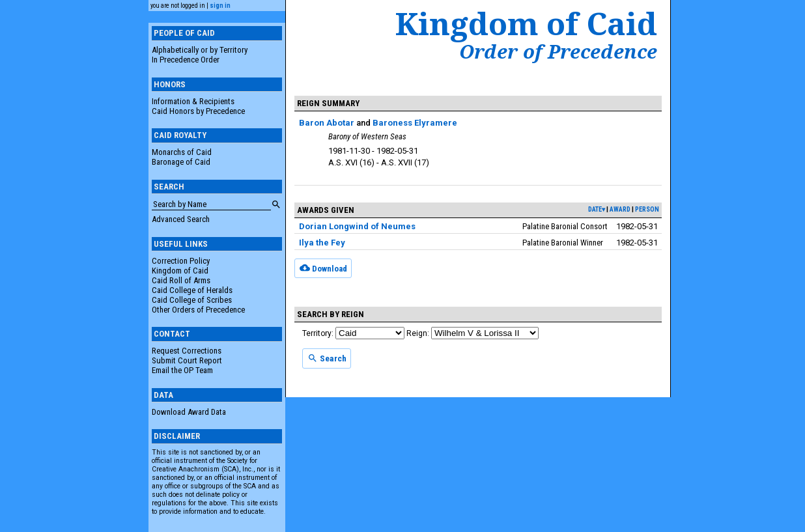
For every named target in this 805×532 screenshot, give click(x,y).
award (620, 209)
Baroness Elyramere (415, 123)
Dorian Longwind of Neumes (357, 226)
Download (323, 268)
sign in (220, 6)
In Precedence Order (186, 60)
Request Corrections (187, 351)
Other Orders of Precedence (198, 310)
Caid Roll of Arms (181, 280)
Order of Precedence (558, 51)
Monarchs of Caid (182, 152)
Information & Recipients (193, 101)
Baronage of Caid (181, 162)
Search (327, 358)
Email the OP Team (182, 370)
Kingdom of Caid (180, 271)
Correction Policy (181, 261)
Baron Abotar (327, 123)
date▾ (597, 209)
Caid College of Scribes (192, 300)
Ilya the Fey (322, 243)
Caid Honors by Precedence (198, 111)
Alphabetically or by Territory (200, 50)
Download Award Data (189, 412)
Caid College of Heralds (192, 290)
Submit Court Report (187, 360)
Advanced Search (181, 219)
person (647, 209)
